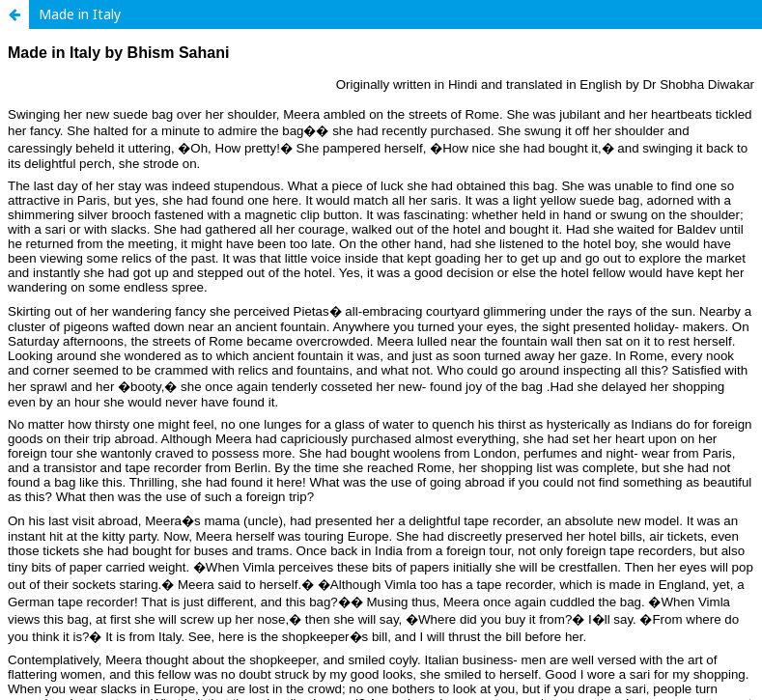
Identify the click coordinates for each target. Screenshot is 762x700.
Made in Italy (80, 14)
